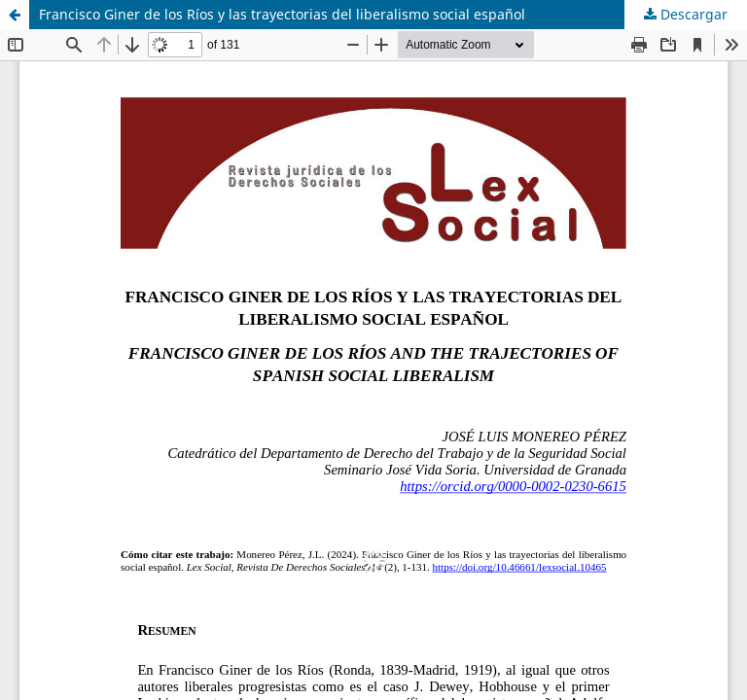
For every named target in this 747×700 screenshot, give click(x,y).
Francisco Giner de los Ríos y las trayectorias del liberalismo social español (282, 14)
